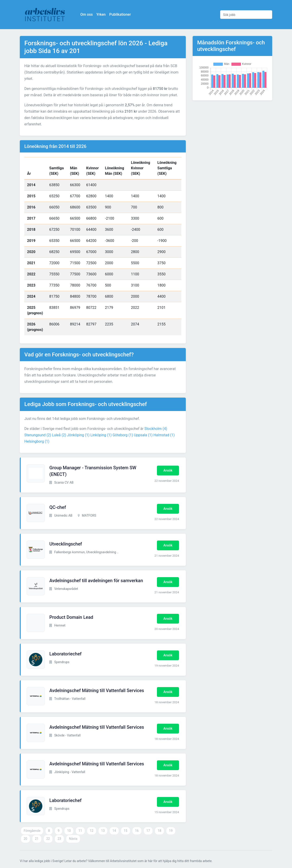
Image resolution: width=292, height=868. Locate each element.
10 (69, 831)
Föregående (32, 831)
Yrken (101, 14)
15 (126, 831)
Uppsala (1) (143, 435)
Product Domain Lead (71, 617)
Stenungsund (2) (38, 435)
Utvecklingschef (66, 544)
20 (25, 839)
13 (103, 831)
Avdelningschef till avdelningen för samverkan (96, 581)
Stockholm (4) (156, 429)
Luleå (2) (59, 435)
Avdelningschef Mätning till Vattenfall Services (97, 690)
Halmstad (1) (164, 435)
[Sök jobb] (246, 15)
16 (137, 831)
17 (148, 831)
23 (59, 839)
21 (37, 839)
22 (48, 839)
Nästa (73, 839)
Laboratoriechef (65, 654)
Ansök (168, 470)
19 (171, 831)
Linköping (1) (101, 435)
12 (92, 831)
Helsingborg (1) (37, 441)
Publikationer (120, 14)
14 (114, 831)
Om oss (87, 14)
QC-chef (58, 507)
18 (159, 831)
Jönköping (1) (78, 435)
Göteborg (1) (123, 435)
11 (80, 831)
